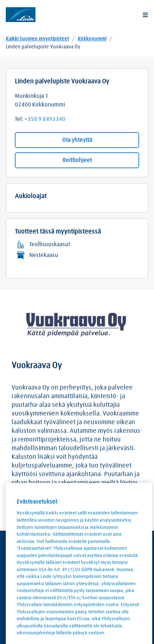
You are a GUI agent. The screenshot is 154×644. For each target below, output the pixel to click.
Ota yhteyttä (77, 140)
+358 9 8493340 (45, 119)
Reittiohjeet (77, 160)
